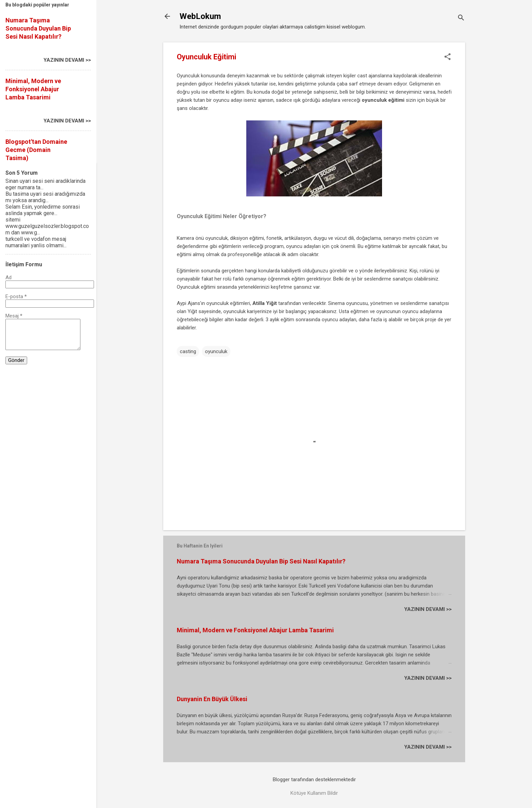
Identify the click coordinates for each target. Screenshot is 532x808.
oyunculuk (216, 351)
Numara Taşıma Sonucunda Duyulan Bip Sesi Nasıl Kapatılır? (261, 561)
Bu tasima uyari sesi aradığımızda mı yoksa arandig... (45, 197)
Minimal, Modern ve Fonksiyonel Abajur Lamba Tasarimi (255, 630)
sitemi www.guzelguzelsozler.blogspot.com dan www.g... (47, 226)
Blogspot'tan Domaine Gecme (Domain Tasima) (36, 150)
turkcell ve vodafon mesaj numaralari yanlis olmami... (36, 242)
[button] (448, 57)
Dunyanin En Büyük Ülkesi (212, 699)
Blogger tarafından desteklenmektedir (314, 780)
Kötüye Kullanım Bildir (314, 793)
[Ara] (461, 18)
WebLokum (200, 16)
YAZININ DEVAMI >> (428, 609)
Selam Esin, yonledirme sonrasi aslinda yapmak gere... (43, 210)
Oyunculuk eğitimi (196, 287)
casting (188, 351)
